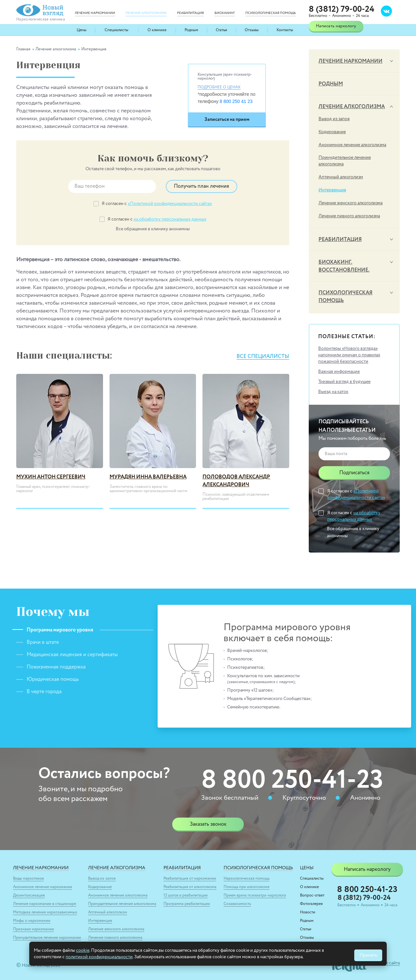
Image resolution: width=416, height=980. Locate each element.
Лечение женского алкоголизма (351, 203)
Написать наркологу (336, 26)
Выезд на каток (333, 392)
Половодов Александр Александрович (236, 481)
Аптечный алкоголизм (341, 177)
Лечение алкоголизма (352, 107)
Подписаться (354, 473)
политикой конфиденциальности (99, 957)
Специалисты (117, 30)
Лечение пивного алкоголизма (349, 216)
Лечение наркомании (351, 61)
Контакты (285, 30)
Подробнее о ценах (219, 87)
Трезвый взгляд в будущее (344, 382)
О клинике (157, 30)
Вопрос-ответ (312, 896)
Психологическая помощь (345, 297)
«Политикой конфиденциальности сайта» (170, 204)
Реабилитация (340, 240)
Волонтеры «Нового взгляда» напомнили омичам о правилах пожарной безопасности (349, 355)
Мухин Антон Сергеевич (51, 477)
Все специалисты (263, 357)
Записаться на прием (227, 119)
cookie (83, 950)
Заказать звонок (208, 824)
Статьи (221, 30)
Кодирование (332, 132)
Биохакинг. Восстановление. (344, 266)
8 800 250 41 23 (236, 101)
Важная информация (339, 372)
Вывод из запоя (334, 119)
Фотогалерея (311, 904)
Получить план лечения (201, 186)
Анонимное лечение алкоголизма (352, 145)
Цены (82, 30)
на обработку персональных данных (170, 219)
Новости (308, 912)
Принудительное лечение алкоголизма (345, 161)
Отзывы (252, 30)
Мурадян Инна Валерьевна (148, 477)
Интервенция (332, 190)
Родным (191, 30)
